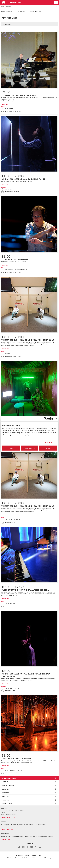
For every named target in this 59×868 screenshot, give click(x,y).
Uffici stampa (6, 833)
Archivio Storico (7, 807)
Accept (48, 448)
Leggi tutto (5, 107)
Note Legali (19, 859)
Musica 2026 (5, 800)
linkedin (40, 851)
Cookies (34, 859)
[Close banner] (56, 419)
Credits (41, 859)
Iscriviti (4, 843)
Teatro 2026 (6, 803)
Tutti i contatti (7, 821)
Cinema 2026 (5, 792)
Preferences (30, 448)
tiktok (19, 851)
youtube (32, 851)
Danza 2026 (5, 796)
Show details (49, 442)
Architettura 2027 (8, 789)
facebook (27, 851)
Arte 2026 (5, 785)
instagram (23, 851)
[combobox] (29, 23)
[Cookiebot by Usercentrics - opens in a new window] (45, 419)
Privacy (27, 859)
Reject (11, 448)
